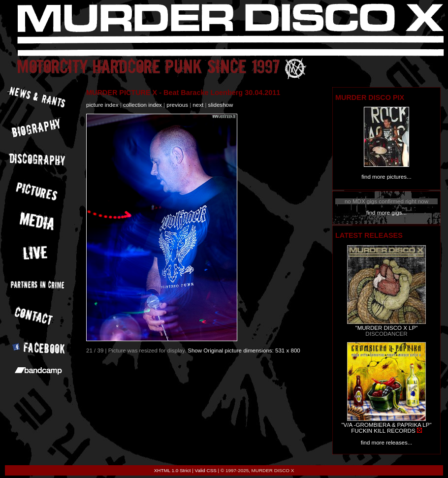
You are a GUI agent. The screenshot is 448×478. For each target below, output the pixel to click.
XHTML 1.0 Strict (173, 470)
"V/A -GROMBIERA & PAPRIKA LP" (386, 425)
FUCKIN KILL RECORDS (383, 431)
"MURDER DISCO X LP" (387, 328)
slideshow (221, 105)
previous (177, 105)
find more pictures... (386, 177)
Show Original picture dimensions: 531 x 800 (244, 351)
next (198, 105)
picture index (102, 105)
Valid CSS (206, 470)
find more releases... (387, 443)
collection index (143, 105)
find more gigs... (386, 213)
